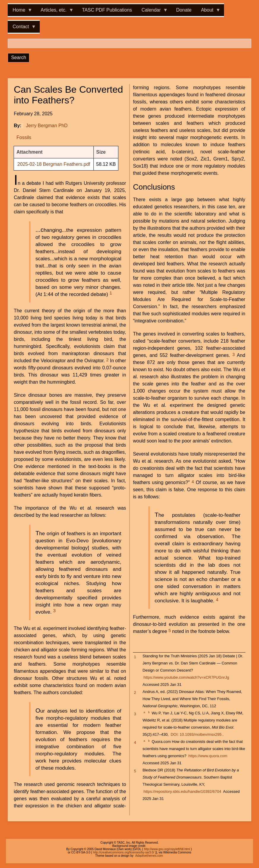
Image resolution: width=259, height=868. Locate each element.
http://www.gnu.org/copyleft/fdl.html (167, 849)
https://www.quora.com (208, 756)
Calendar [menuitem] (152, 12)
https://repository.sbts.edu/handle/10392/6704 (182, 791)
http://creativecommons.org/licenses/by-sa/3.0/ (123, 852)
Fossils (24, 137)
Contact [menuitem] (22, 28)
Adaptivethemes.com (149, 856)
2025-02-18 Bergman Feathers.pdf (54, 164)
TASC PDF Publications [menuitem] (107, 10)
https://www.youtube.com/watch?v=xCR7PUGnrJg (186, 677)
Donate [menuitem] (184, 10)
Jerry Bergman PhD (47, 126)
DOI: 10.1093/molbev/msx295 (196, 734)
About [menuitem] (208, 12)
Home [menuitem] (20, 12)
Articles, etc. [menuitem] (55, 12)
